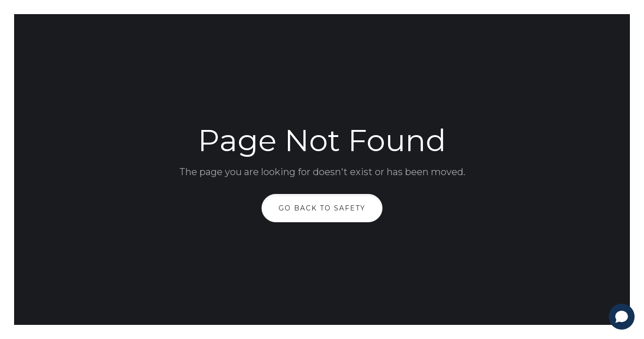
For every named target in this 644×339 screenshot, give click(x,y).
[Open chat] (622, 317)
